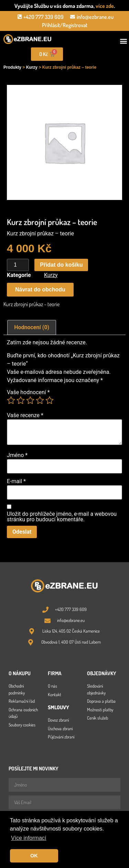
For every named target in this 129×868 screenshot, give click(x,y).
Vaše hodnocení (28, 392)
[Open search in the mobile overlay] (97, 54)
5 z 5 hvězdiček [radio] (50, 400)
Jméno (17, 455)
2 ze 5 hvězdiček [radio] (21, 400)
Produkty (12, 67)
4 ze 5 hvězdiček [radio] (40, 400)
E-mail (16, 481)
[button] (123, 41)
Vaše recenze (25, 415)
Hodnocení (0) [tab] (32, 327)
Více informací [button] (29, 838)
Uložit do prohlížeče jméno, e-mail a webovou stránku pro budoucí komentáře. (62, 517)
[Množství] (18, 265)
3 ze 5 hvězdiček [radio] (30, 400)
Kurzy (32, 67)
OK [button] (34, 856)
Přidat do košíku (61, 265)
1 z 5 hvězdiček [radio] (11, 400)
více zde (105, 6)
